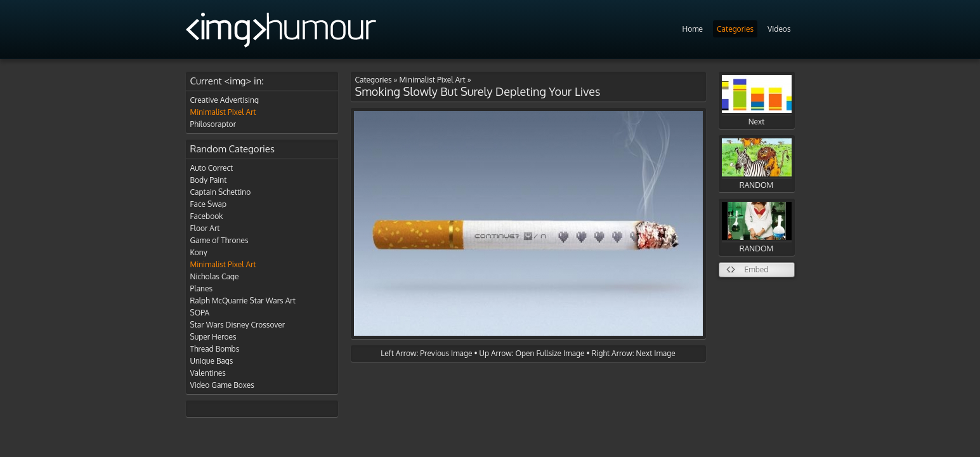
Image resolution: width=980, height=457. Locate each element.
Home (692, 29)
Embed (757, 269)
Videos (779, 29)
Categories (735, 29)
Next (757, 101)
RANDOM (757, 164)
